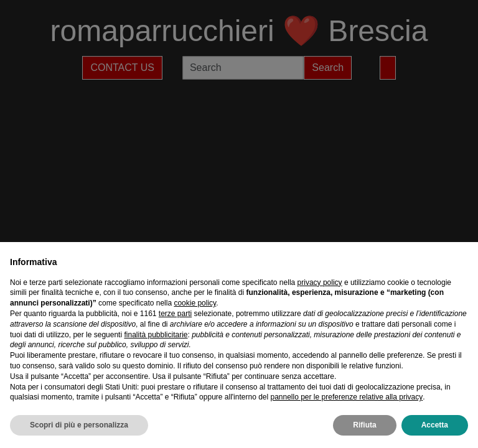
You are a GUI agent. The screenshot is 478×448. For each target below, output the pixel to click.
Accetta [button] (435, 425)
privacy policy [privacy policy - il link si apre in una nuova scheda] (320, 282)
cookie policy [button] (195, 303)
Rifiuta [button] (364, 425)
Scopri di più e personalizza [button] (79, 425)
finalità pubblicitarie (156, 335)
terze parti (175, 314)
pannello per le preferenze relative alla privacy (346, 397)
